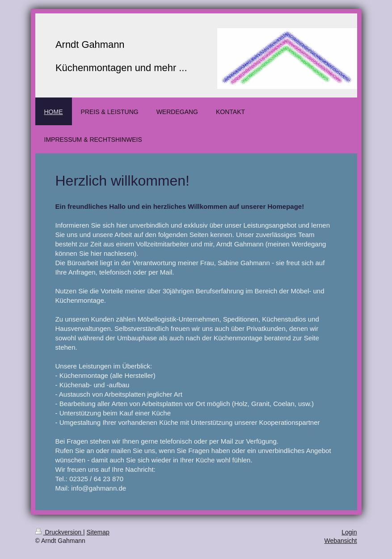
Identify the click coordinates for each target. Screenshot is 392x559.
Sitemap (98, 532)
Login (349, 532)
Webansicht (341, 541)
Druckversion (59, 532)
